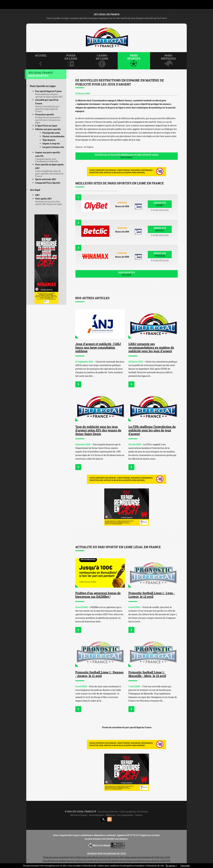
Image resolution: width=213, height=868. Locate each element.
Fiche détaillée (160, 210)
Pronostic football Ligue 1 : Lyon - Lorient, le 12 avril (152, 595)
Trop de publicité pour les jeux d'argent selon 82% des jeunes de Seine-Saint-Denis (98, 430)
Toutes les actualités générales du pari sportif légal (127, 156)
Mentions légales (79, 815)
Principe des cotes (51, 133)
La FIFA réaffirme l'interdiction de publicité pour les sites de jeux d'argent (152, 430)
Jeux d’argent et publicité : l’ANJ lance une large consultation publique (98, 347)
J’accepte (185, 866)
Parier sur (160, 204)
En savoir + (171, 866)
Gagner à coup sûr (51, 143)
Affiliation (110, 815)
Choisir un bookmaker (53, 136)
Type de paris (49, 140)
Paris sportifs (127, 274)
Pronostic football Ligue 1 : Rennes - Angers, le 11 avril (99, 674)
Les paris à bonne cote (53, 147)
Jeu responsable (125, 815)
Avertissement (96, 815)
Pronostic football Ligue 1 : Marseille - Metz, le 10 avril (147, 674)
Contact (139, 815)
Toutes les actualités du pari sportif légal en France (127, 727)
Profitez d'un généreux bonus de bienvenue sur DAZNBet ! (98, 595)
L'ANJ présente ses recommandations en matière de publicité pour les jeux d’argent (151, 347)
